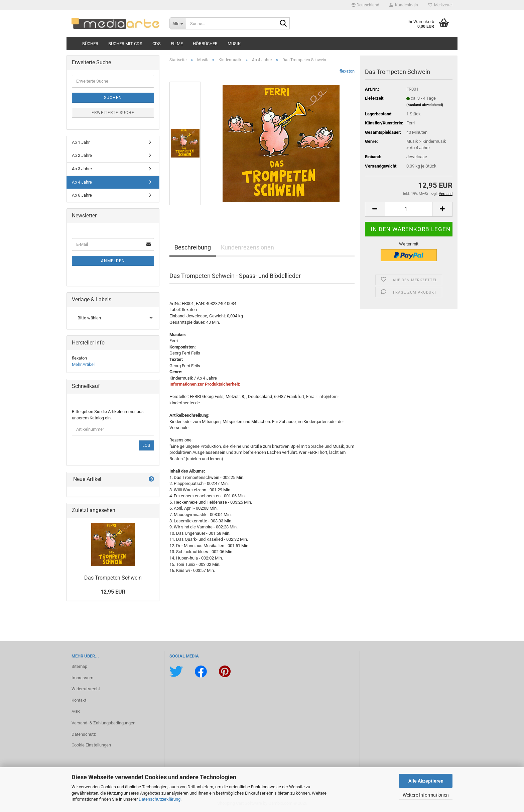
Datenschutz (84, 734)
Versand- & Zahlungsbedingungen (103, 723)
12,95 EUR (113, 592)
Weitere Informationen (426, 795)
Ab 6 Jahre (82, 195)
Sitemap (79, 666)
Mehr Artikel (83, 364)
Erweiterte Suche (113, 113)
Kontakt (79, 700)
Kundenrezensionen (247, 247)
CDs (157, 44)
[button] (365, 5)
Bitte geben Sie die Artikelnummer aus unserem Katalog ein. (108, 415)
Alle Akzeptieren (426, 781)
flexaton (347, 71)
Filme (177, 44)
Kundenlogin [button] (404, 5)
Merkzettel (440, 5)
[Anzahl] (409, 209)
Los (146, 445)
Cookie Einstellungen (91, 745)
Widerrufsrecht (86, 689)
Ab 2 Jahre (82, 155)
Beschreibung (193, 247)
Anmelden (113, 261)
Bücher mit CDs (125, 44)
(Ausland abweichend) (425, 105)
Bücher (90, 44)
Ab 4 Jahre (82, 182)
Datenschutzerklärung (160, 799)
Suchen (113, 98)
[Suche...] (178, 23)
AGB (76, 712)
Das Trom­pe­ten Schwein (113, 578)
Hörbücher (205, 44)
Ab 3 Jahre (82, 169)
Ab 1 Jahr (81, 142)
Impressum (82, 678)
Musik (234, 44)
